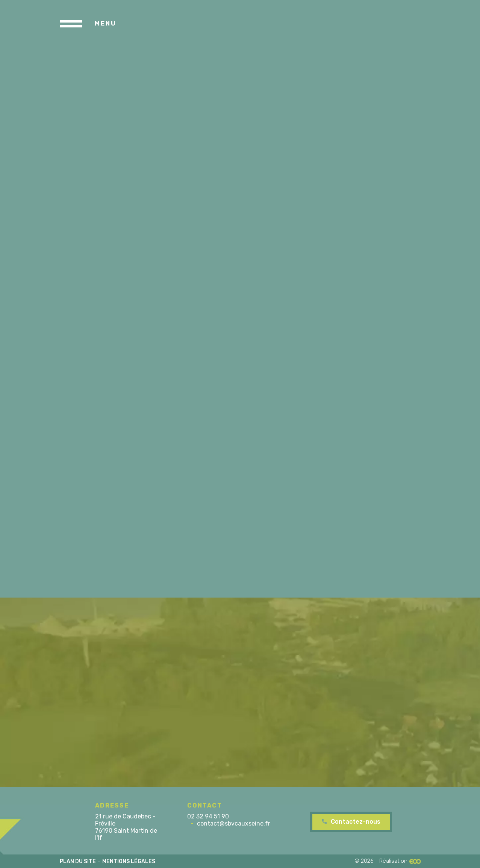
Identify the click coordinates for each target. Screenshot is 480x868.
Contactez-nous (356, 822)
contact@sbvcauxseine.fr (234, 823)
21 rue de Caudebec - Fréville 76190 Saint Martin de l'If (126, 827)
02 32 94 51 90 (208, 816)
